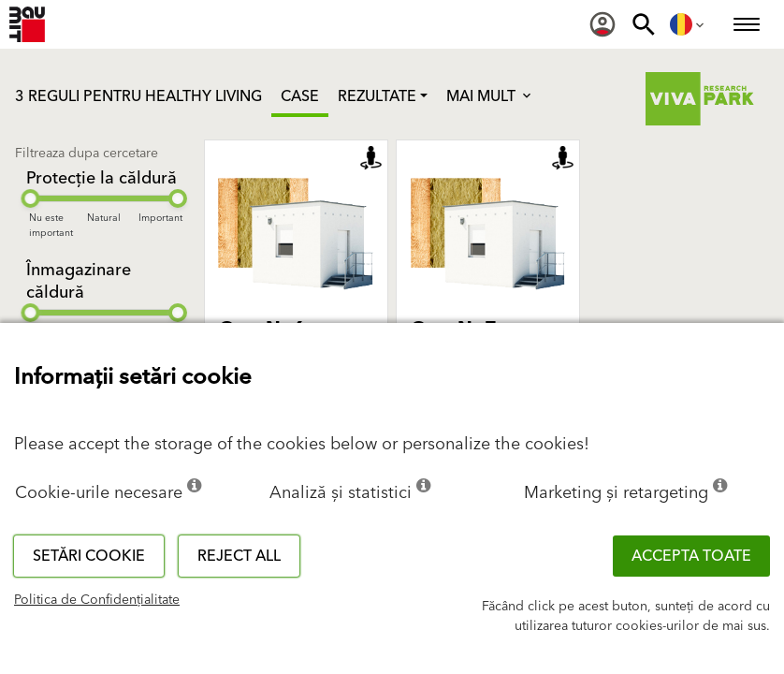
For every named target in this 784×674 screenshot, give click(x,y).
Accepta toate (691, 556)
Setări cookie (89, 556)
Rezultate (377, 96)
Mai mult (490, 96)
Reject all (239, 556)
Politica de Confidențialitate (97, 600)
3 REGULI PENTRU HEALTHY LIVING (138, 96)
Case (300, 96)
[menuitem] (603, 24)
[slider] (30, 198)
